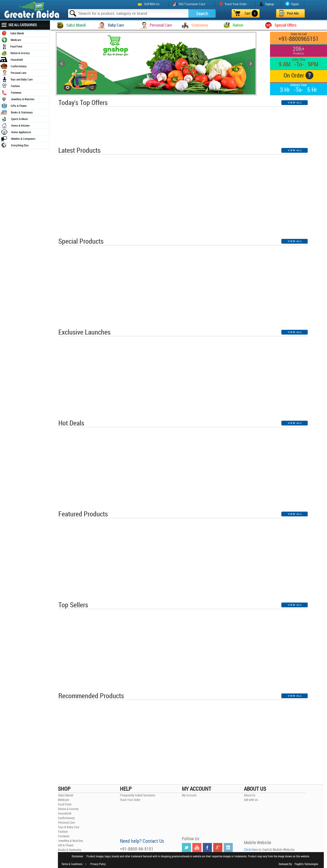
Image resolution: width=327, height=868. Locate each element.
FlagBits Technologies (306, 864)
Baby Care (116, 25)
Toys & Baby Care (69, 827)
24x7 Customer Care (192, 4)
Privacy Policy (97, 864)
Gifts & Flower (14, 106)
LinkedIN (228, 848)
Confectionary (14, 66)
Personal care (14, 73)
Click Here (251, 850)
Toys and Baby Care (17, 79)
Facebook (207, 848)
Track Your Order (236, 4)
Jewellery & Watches (18, 99)
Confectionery (66, 818)
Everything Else (15, 145)
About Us (250, 795)
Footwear (12, 93)
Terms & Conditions (71, 864)
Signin (295, 4)
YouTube (197, 848)
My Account (189, 795)
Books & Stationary (17, 112)
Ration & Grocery (15, 53)
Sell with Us (251, 800)
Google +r (218, 848)
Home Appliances (16, 132)
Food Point (12, 46)
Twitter (186, 848)
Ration (238, 25)
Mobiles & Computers (18, 139)
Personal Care (161, 25)
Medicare (11, 40)
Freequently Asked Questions (138, 795)
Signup (269, 4)
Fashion (11, 86)
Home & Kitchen (15, 125)
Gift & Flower (66, 845)
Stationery (200, 25)
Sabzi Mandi (12, 33)
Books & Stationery (70, 850)
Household (12, 60)
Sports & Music (15, 119)
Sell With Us (153, 4)
